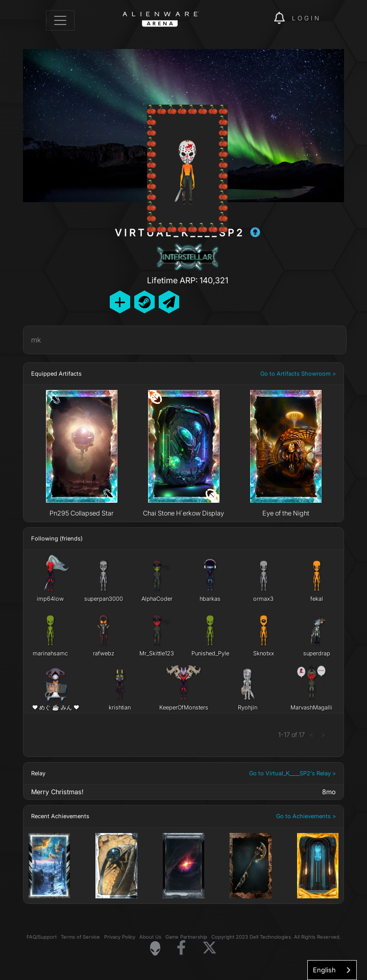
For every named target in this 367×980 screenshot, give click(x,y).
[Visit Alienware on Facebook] (181, 948)
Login (307, 18)
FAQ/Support (42, 937)
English (324, 970)
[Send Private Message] (169, 302)
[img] (261, 18)
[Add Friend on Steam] (144, 302)
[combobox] (332, 970)
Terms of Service (80, 937)
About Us (150, 937)
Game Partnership (186, 937)
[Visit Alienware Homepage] (155, 948)
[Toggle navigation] (60, 20)
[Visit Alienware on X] (210, 948)
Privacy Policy (120, 937)
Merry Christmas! (57, 792)
